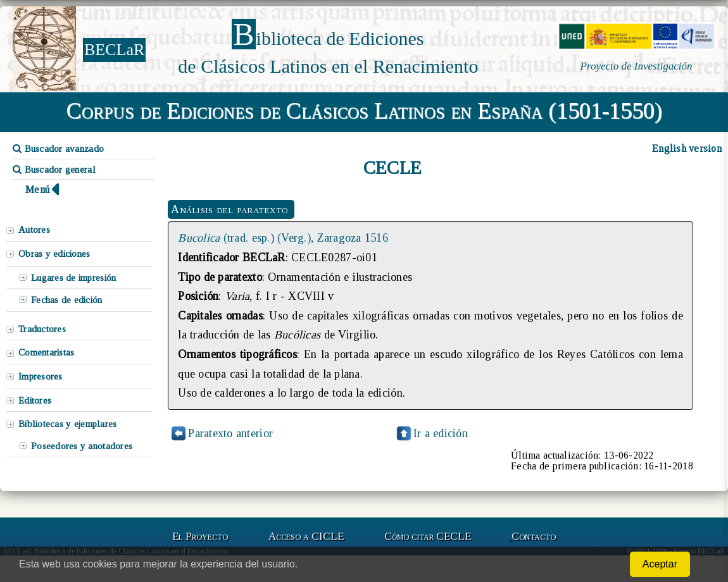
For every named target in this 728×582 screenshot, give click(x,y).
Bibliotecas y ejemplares (67, 424)
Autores (34, 230)
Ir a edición (431, 433)
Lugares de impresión (73, 278)
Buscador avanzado (58, 149)
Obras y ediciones (54, 254)
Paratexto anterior (230, 433)
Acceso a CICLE (306, 536)
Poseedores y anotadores (82, 446)
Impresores (41, 376)
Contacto (534, 536)
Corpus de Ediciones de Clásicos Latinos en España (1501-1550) (364, 111)
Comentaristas (46, 352)
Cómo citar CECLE (428, 536)
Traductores (42, 329)
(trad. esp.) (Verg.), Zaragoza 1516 (283, 238)
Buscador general (54, 170)
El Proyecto (200, 536)
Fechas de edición (67, 300)
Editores (35, 400)
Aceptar (660, 564)
